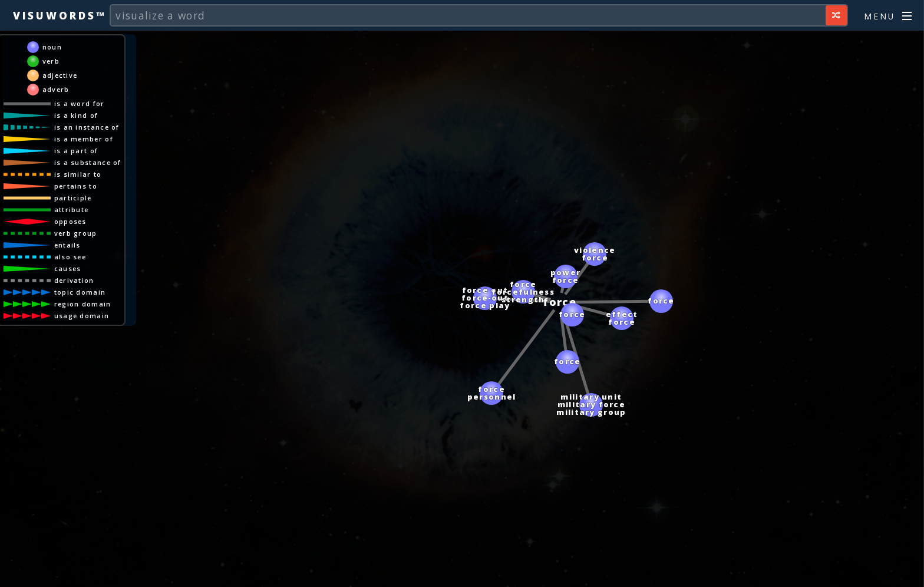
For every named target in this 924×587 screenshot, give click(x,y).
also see (70, 257)
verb (51, 61)
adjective (60, 75)
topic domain (80, 292)
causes (68, 268)
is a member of (84, 139)
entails (67, 245)
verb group (76, 233)
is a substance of (88, 162)
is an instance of (87, 127)
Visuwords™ (60, 15)
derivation (74, 280)
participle (73, 198)
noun (52, 47)
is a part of (76, 151)
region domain (83, 304)
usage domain (82, 316)
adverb (56, 89)
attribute (72, 210)
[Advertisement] (462, 572)
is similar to (78, 174)
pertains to (76, 186)
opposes (70, 221)
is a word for (80, 103)
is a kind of (76, 115)
